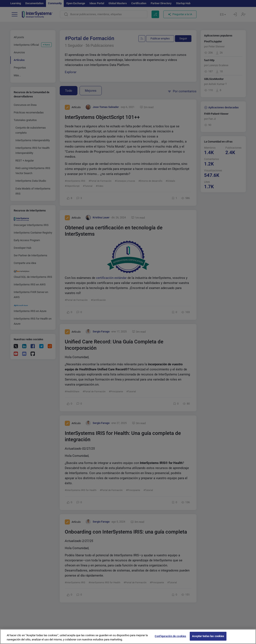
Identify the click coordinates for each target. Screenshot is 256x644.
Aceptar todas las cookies (208, 639)
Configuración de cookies (170, 639)
